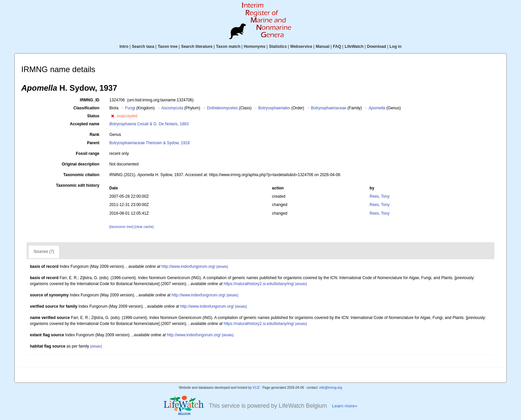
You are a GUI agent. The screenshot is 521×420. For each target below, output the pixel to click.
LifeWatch (354, 47)
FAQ (337, 47)
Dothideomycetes (222, 108)
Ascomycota (172, 108)
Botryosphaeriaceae (329, 108)
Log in (395, 47)
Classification (86, 108)
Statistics (278, 47)
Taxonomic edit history (78, 185)
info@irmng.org (331, 388)
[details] (222, 267)
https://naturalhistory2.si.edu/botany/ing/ (259, 284)
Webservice (301, 47)
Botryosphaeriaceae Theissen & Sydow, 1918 (150, 143)
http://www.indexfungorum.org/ (188, 266)
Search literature (197, 47)
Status (93, 116)
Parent (93, 143)
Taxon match (228, 47)
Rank (95, 135)
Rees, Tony (379, 196)
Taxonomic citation (81, 175)
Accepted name (85, 124)
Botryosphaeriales (274, 108)
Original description (81, 164)
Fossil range (88, 154)
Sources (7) (44, 252)
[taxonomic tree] (121, 227)
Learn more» (345, 406)
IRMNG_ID (90, 100)
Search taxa (143, 47)
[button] (112, 116)
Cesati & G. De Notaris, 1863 (149, 124)
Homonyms (255, 47)
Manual (322, 47)
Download (377, 47)
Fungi (130, 108)
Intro (124, 47)
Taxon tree (168, 47)
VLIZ (256, 388)
